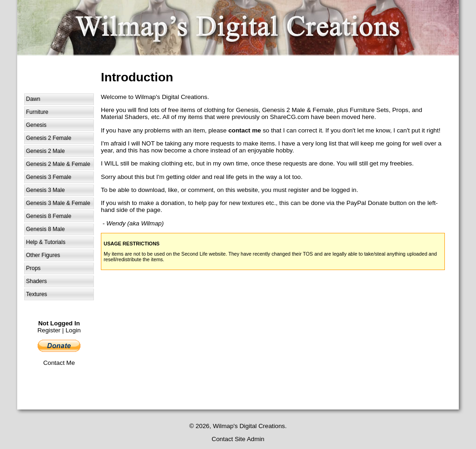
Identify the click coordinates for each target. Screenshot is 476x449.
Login (73, 330)
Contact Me (59, 363)
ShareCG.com (290, 117)
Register (49, 330)
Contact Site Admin (238, 439)
